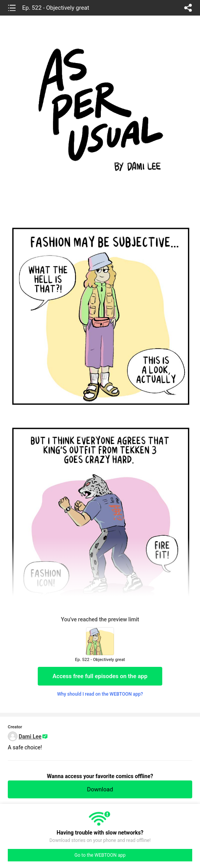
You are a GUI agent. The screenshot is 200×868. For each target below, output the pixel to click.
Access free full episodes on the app (100, 676)
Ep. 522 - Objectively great (56, 8)
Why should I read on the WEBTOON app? (100, 694)
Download (100, 789)
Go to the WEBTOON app (100, 855)
